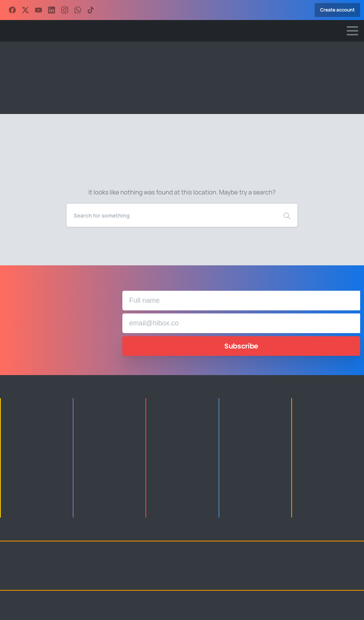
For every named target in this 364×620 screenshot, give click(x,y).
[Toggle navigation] (352, 31)
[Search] (172, 215)
